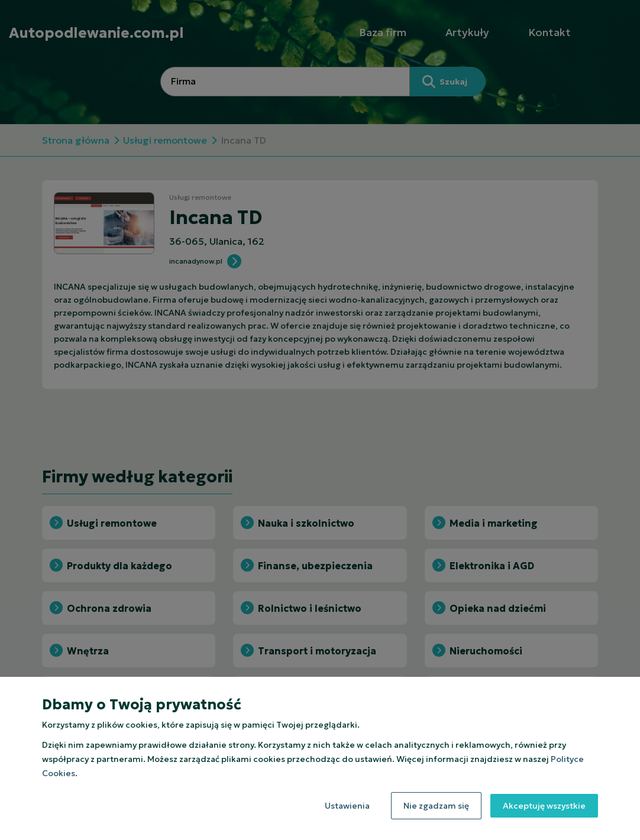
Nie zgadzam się (436, 806)
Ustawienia (347, 806)
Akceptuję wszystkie (544, 806)
